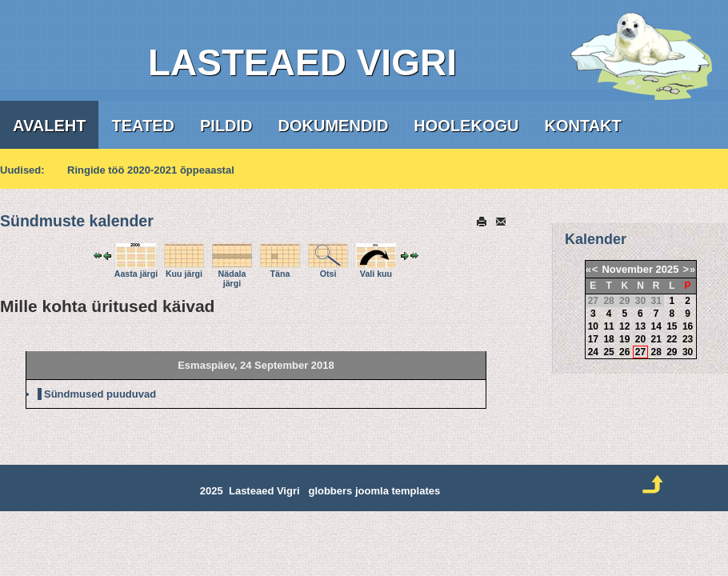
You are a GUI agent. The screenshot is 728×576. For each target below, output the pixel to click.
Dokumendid (334, 126)
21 (656, 339)
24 (593, 352)
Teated (143, 126)
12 (624, 326)
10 (593, 326)
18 (608, 339)
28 (656, 352)
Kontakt (582, 126)
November (627, 269)
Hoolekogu (466, 126)
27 (640, 352)
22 (672, 339)
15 (672, 326)
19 (624, 339)
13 (640, 326)
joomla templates (398, 491)
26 (624, 352)
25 (608, 352)
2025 (668, 269)
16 (688, 326)
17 (593, 339)
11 (608, 326)
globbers (330, 491)
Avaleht (49, 126)
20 (640, 339)
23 (688, 339)
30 (688, 352)
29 (672, 352)
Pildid (226, 126)
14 (656, 326)
